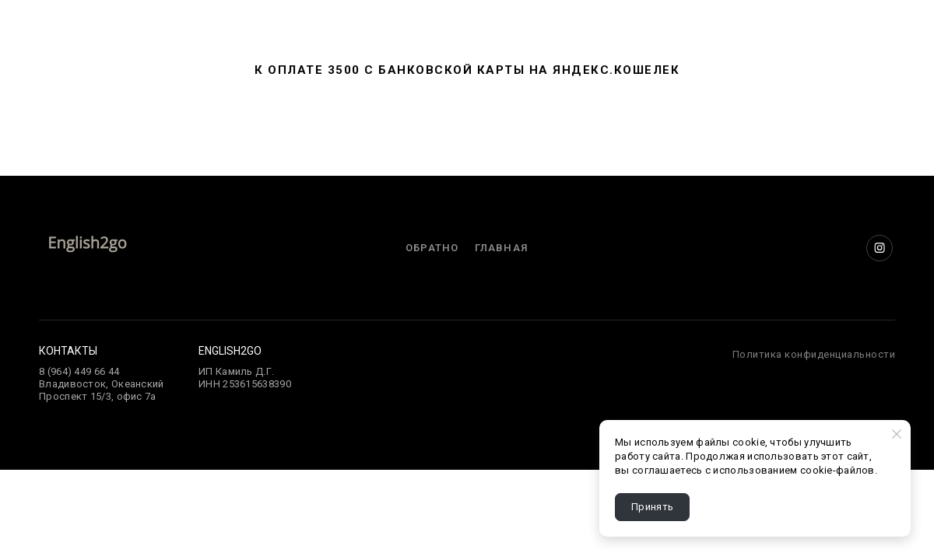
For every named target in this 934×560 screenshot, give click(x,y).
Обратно (432, 248)
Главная (502, 248)
